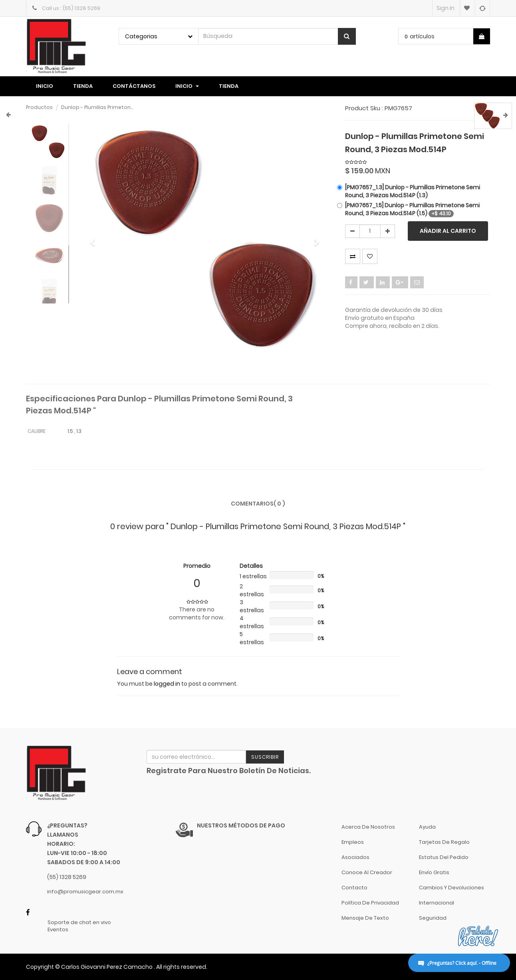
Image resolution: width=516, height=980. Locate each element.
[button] (95, 239)
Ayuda (427, 827)
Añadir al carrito (448, 231)
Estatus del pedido (444, 857)
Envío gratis (434, 872)
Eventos (58, 930)
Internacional (437, 903)
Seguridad (433, 918)
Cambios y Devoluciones (451, 888)
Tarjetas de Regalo (444, 842)
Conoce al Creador (367, 872)
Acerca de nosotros (368, 827)
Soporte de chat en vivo (79, 922)
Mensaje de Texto (365, 918)
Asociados (355, 857)
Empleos (353, 842)
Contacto (354, 888)
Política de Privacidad (370, 903)
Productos (39, 107)
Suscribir (265, 757)
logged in (167, 684)
